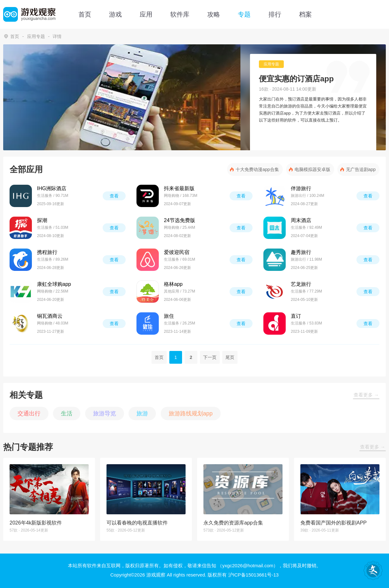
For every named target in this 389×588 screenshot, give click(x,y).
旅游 (142, 413)
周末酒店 (301, 220)
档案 (305, 14)
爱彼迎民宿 (177, 252)
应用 (146, 14)
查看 (114, 196)
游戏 (115, 14)
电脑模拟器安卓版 (312, 169)
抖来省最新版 (179, 188)
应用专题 (36, 36)
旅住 (169, 316)
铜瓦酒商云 (50, 316)
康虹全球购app (54, 284)
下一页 (210, 357)
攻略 (214, 14)
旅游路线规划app (191, 413)
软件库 (180, 14)
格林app (173, 284)
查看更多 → (366, 395)
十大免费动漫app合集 (257, 169)
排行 (275, 14)
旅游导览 (105, 413)
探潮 (42, 220)
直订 (296, 316)
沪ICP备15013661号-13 (253, 575)
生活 (67, 413)
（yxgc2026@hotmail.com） (248, 566)
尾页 (230, 357)
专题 (244, 14)
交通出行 (29, 413)
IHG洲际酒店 (52, 188)
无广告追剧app (361, 169)
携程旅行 (47, 252)
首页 (85, 14)
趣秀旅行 (301, 252)
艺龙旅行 (301, 284)
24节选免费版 (180, 220)
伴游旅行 (301, 188)
